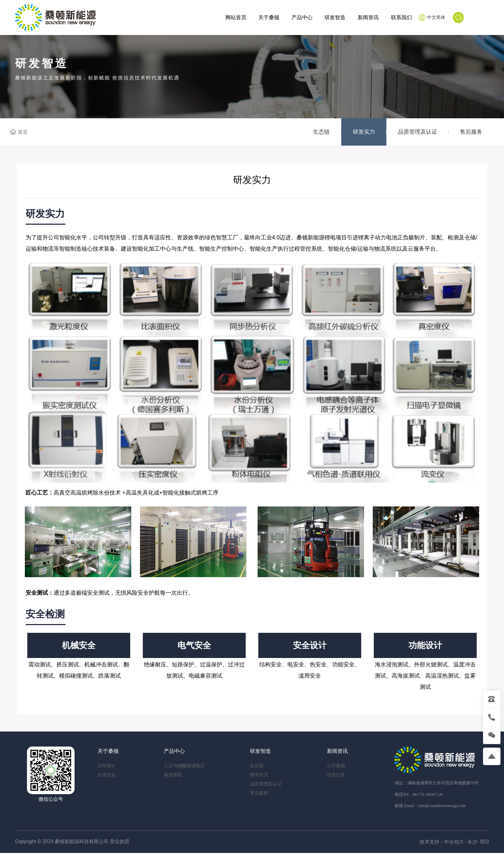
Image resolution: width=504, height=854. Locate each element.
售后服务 (470, 132)
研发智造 (42, 64)
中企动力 (454, 843)
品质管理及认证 (415, 132)
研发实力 (360, 132)
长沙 (472, 843)
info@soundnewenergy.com (442, 807)
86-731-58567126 (428, 796)
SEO (484, 843)
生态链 (316, 132)
